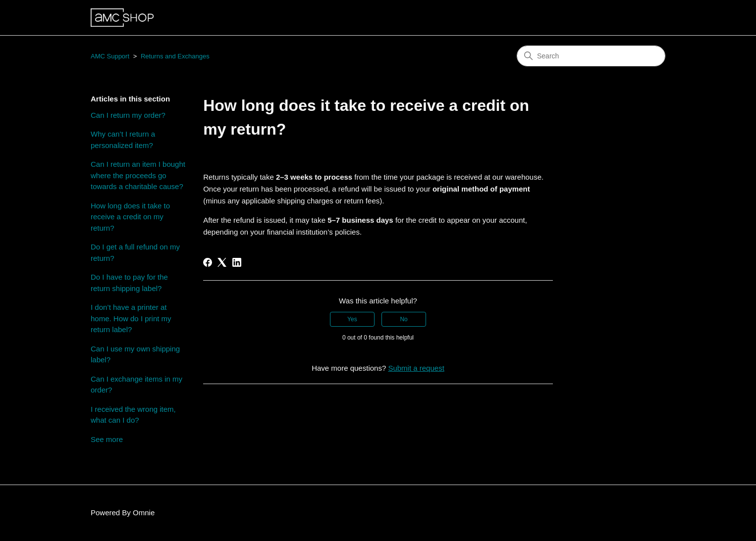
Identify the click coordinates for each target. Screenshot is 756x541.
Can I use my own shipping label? (135, 354)
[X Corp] (222, 262)
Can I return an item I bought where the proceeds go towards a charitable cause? (138, 175)
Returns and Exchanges (175, 56)
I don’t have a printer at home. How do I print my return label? (131, 318)
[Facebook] (208, 262)
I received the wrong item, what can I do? (133, 415)
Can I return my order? (128, 115)
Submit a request (416, 368)
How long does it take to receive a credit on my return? (130, 217)
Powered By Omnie (123, 513)
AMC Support (110, 56)
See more (107, 439)
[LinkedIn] (237, 262)
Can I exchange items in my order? (136, 385)
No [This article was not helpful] (404, 319)
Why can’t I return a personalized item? (123, 140)
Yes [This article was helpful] (352, 319)
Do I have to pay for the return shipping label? (129, 283)
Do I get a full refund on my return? (135, 252)
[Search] (591, 56)
